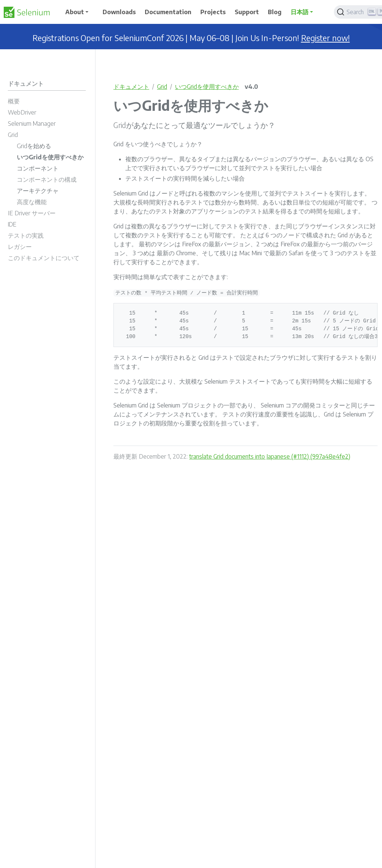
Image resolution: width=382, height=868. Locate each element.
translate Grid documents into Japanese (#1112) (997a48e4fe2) (270, 456)
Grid (162, 87)
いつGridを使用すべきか (207, 87)
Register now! (325, 38)
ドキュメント (131, 87)
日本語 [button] (300, 12)
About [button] (75, 12)
